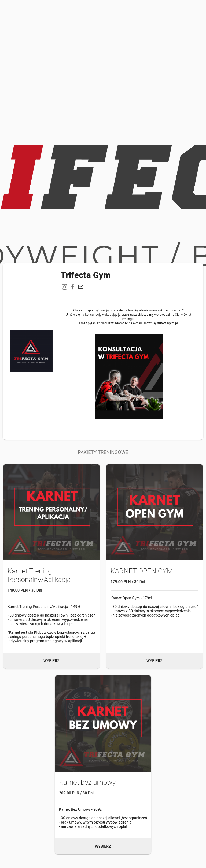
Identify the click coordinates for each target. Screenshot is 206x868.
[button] (81, 287)
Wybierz (51, 661)
